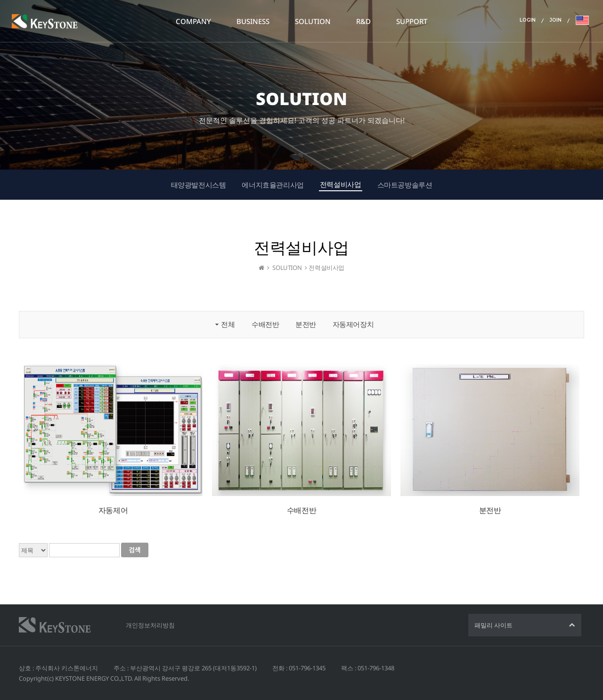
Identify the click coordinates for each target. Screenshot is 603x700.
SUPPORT (412, 21)
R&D (363, 21)
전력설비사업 (341, 184)
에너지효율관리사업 (273, 185)
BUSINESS (253, 21)
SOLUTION (313, 21)
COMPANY (193, 21)
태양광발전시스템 (199, 185)
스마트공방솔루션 (405, 185)
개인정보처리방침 (150, 625)
